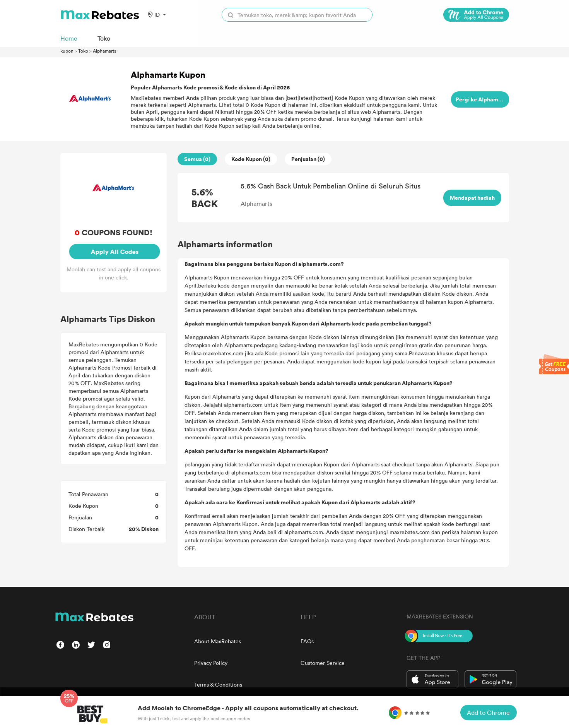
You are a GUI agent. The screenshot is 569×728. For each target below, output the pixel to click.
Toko (83, 51)
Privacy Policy (211, 663)
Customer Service (323, 663)
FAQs (307, 641)
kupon (67, 51)
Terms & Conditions (218, 684)
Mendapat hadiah (472, 198)
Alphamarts (104, 51)
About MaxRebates (218, 641)
